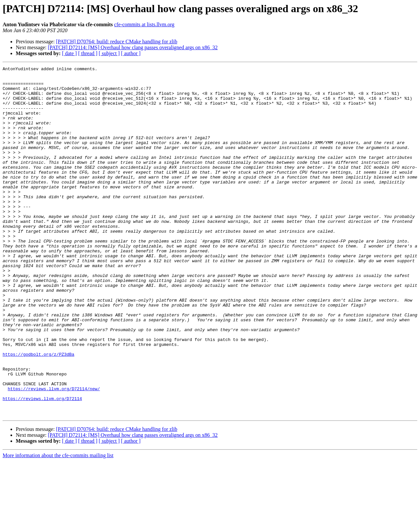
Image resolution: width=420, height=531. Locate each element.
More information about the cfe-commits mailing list (58, 525)
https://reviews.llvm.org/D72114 (42, 465)
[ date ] (69, 53)
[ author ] (131, 53)
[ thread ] (88, 53)
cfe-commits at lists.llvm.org (144, 24)
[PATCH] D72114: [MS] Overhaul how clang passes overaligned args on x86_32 (133, 47)
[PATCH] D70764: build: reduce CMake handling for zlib (117, 42)
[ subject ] (109, 53)
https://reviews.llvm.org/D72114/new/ (54, 454)
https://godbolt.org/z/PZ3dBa (38, 412)
